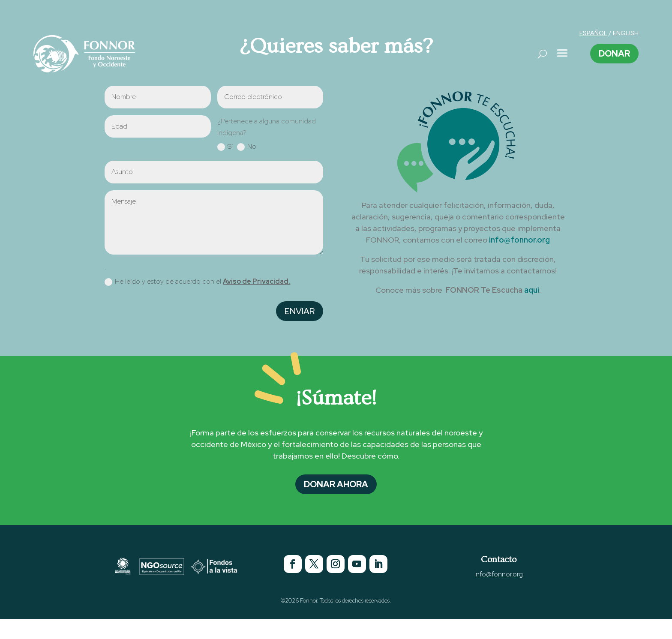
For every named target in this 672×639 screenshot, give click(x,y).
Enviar (300, 311)
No (247, 147)
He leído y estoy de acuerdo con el (197, 282)
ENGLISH (626, 33)
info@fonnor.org (519, 240)
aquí (532, 290)
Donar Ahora (336, 484)
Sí (225, 147)
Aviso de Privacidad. (256, 281)
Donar (614, 54)
